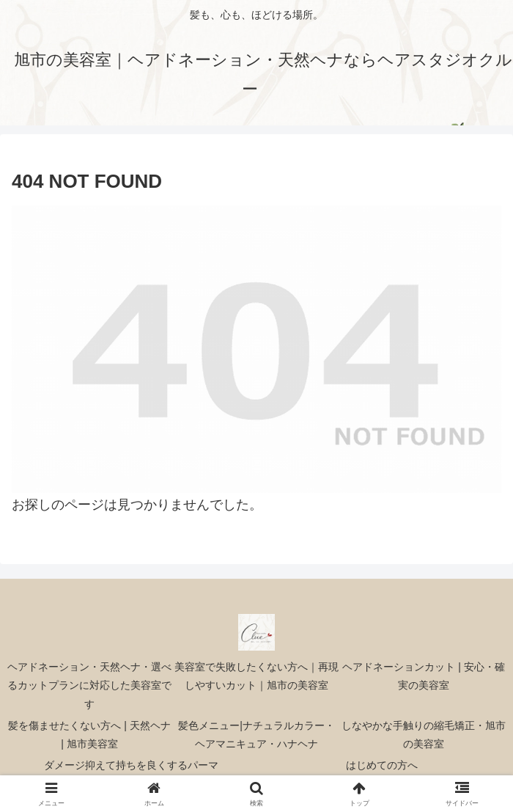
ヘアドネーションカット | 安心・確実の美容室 (423, 676)
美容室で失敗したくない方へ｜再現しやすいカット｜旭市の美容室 (256, 676)
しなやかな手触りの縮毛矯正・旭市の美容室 (424, 735)
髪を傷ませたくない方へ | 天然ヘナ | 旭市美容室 (89, 735)
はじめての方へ (382, 765)
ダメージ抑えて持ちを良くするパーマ (131, 765)
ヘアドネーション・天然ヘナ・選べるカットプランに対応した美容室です (89, 685)
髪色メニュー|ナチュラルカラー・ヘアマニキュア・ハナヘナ (256, 735)
